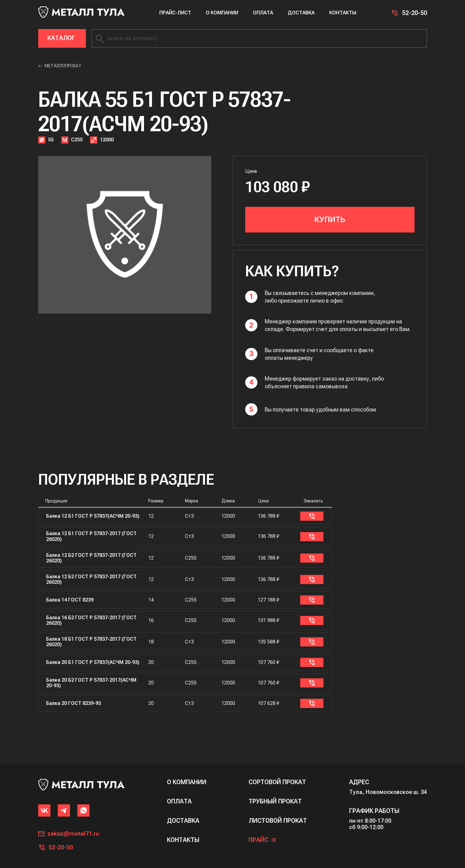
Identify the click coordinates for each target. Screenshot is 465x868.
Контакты (343, 13)
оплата (179, 797)
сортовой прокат (277, 777)
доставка (183, 816)
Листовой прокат (278, 816)
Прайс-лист (175, 13)
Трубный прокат (275, 797)
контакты (183, 835)
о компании (187, 777)
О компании (222, 13)
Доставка (301, 13)
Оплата (263, 13)
